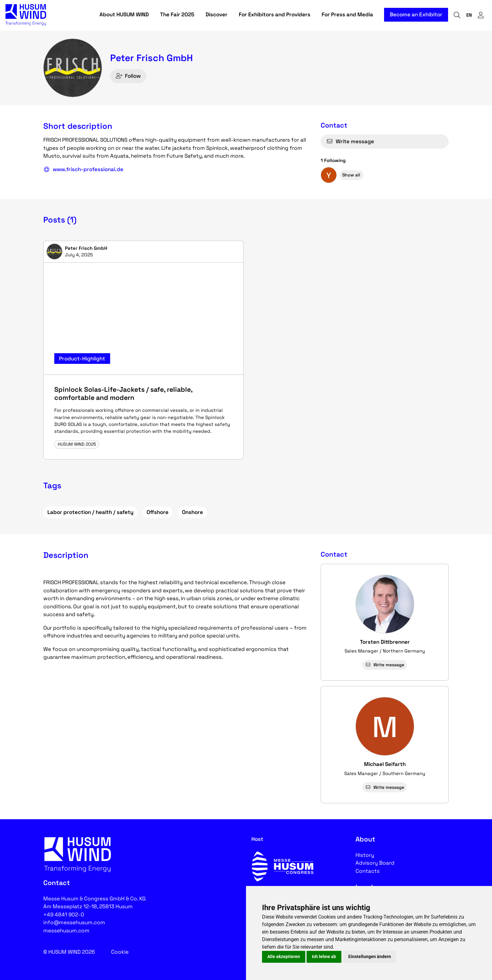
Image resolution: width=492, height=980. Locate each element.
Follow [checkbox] (128, 76)
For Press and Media (347, 15)
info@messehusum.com (74, 922)
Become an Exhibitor (416, 15)
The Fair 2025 (177, 15)
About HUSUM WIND (124, 15)
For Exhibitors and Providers (275, 15)
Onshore (193, 512)
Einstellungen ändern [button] (370, 956)
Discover (217, 15)
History (365, 855)
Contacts (368, 871)
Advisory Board (375, 863)
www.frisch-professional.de (83, 170)
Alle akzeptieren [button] (284, 956)
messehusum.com (66, 930)
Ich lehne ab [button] (324, 956)
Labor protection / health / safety (90, 512)
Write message (350, 141)
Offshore (158, 512)
